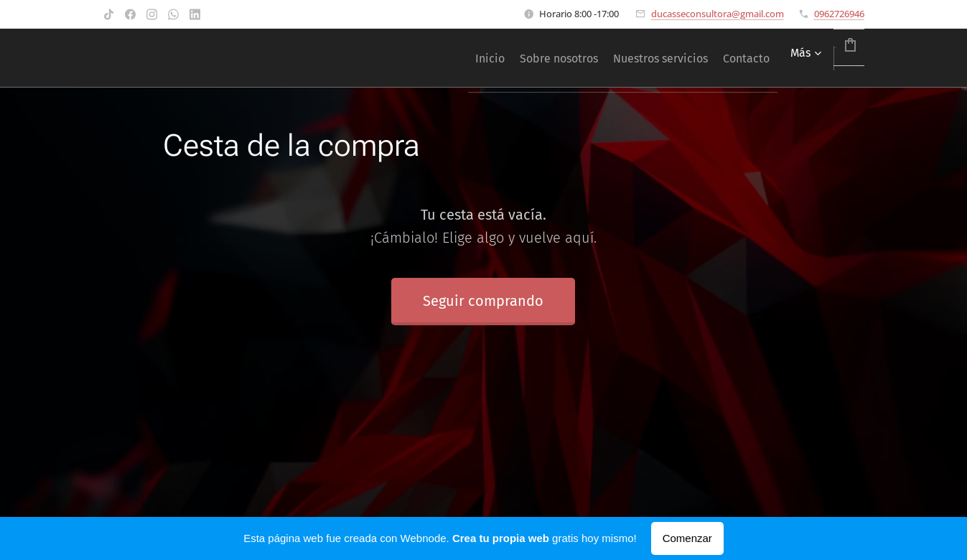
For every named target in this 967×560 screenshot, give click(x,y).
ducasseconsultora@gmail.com (718, 14)
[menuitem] (414, 58)
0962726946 (839, 14)
